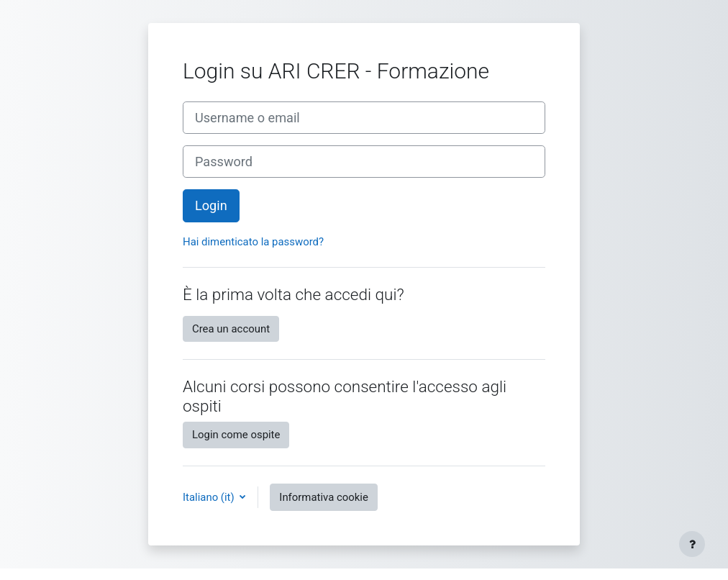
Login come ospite (236, 435)
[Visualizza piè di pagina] (692, 544)
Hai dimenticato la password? (253, 242)
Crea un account (231, 329)
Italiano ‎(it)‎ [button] (210, 497)
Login (211, 205)
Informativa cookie (324, 497)
